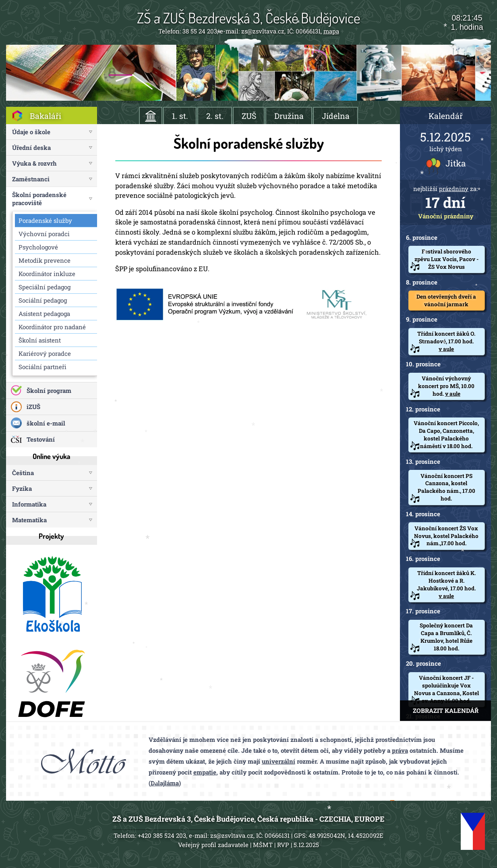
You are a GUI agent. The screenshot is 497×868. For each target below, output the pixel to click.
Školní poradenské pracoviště (39, 199)
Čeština (23, 473)
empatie (205, 772)
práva (400, 750)
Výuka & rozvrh (34, 163)
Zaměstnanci (31, 179)
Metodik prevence (45, 260)
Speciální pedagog (45, 287)
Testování (41, 439)
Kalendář (446, 116)
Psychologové (38, 247)
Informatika (29, 504)
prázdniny (454, 189)
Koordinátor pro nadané (52, 327)
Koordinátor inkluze (47, 274)
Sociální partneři (42, 367)
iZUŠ (33, 407)
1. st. (180, 116)
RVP (283, 845)
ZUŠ (249, 116)
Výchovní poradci (44, 234)
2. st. (215, 116)
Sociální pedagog (43, 300)
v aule (446, 349)
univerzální (279, 761)
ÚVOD (151, 115)
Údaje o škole (31, 132)
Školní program (49, 390)
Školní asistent (40, 340)
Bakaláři (46, 116)
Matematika (29, 520)
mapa (331, 31)
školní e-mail (46, 423)
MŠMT (263, 845)
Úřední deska (31, 147)
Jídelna (336, 116)
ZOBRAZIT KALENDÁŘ (446, 710)
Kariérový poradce (45, 353)
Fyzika (22, 488)
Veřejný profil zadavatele (213, 845)
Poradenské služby (45, 220)
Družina (289, 116)
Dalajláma (165, 783)
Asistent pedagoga (44, 314)
